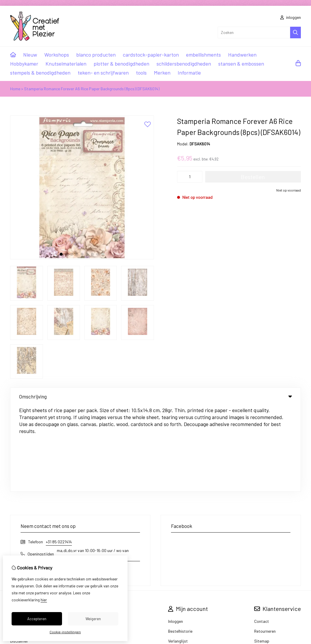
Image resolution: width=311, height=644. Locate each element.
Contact (262, 535)
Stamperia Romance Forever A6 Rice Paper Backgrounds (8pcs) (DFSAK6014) (92, 89)
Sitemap (262, 555)
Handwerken (242, 55)
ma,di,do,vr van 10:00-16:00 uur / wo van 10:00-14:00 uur (93, 468)
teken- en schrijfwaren (103, 73)
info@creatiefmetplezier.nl (50, 488)
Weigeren (93, 619)
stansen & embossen (241, 64)
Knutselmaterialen (66, 64)
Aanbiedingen (110, 545)
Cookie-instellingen (65, 632)
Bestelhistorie (180, 545)
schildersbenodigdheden (184, 64)
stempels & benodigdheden (40, 73)
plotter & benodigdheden (121, 64)
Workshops (57, 55)
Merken (162, 73)
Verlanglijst (178, 555)
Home (15, 89)
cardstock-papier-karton (151, 55)
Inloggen (175, 535)
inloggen (291, 17)
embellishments (203, 55)
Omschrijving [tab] (155, 396)
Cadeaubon (108, 535)
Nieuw (30, 55)
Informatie (189, 73)
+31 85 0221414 (59, 456)
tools (141, 73)
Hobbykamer (24, 64)
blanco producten (96, 55)
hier (44, 600)
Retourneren (265, 545)
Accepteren (37, 619)
